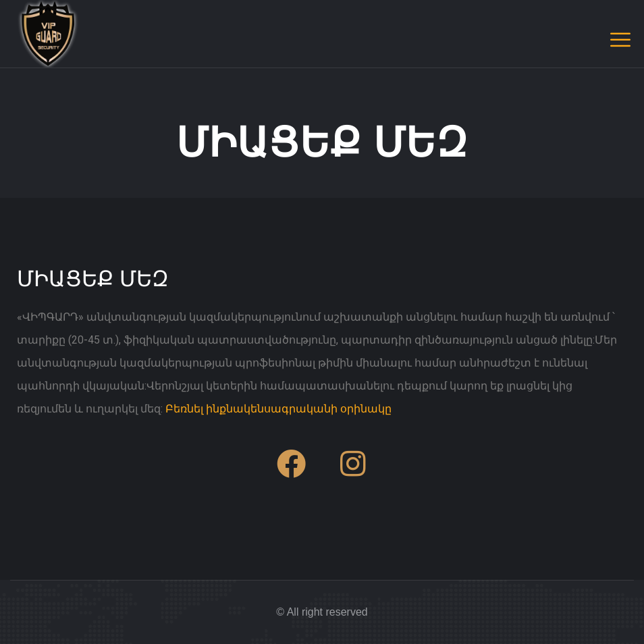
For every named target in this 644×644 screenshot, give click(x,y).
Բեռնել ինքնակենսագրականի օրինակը (278, 409)
